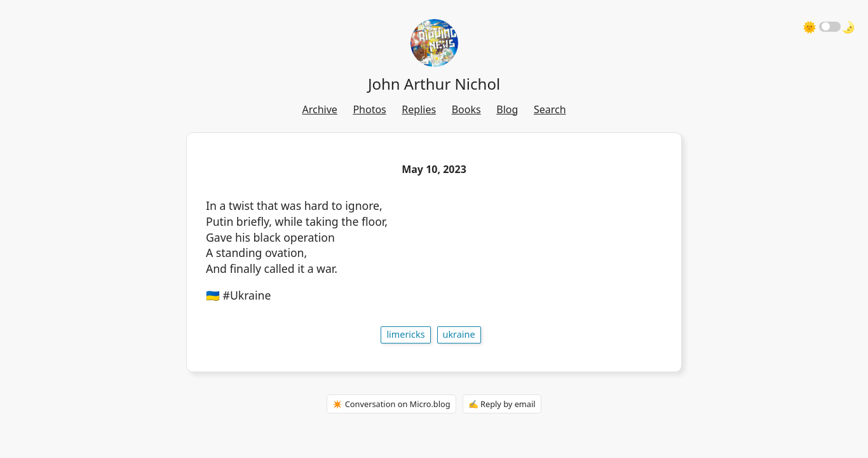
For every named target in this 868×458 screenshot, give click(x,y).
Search (550, 109)
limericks (405, 334)
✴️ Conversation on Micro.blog (391, 404)
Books (466, 109)
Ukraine (459, 334)
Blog (507, 109)
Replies (419, 109)
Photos (369, 109)
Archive (319, 109)
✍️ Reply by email (502, 404)
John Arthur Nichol (434, 84)
